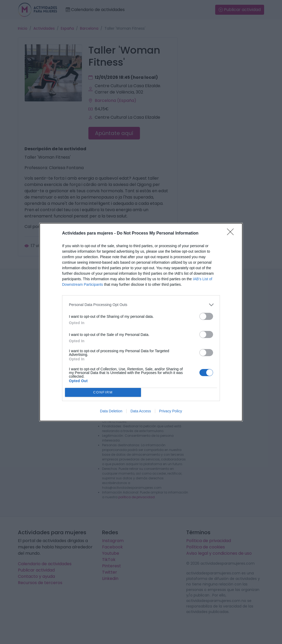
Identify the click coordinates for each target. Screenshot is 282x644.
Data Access (141, 411)
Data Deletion (111, 411)
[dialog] (141, 322)
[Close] (232, 233)
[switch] (206, 316)
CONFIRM (103, 392)
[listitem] (141, 305)
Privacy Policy (171, 411)
